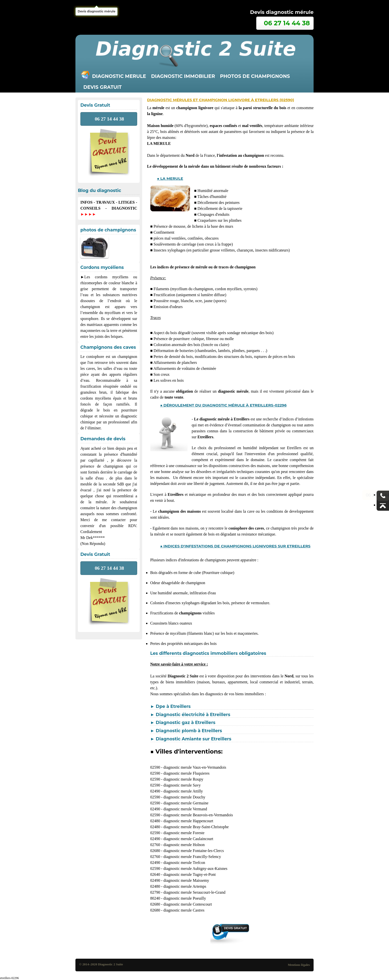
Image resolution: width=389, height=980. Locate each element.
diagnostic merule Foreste (184, 833)
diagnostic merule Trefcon (184, 863)
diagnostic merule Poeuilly (185, 898)
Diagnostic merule (119, 76)
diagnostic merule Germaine (186, 803)
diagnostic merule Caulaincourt (188, 839)
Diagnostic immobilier (183, 76)
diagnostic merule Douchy (184, 797)
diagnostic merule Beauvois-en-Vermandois (198, 815)
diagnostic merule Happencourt (188, 821)
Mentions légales (299, 965)
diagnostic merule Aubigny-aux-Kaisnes (195, 869)
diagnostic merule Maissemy (186, 880)
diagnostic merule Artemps (185, 886)
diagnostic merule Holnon (184, 845)
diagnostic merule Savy (182, 785)
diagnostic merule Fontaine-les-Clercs (194, 851)
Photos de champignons (255, 76)
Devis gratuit (102, 87)
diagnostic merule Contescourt (188, 904)
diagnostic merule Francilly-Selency (192, 857)
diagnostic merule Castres (184, 910)
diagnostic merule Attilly (183, 791)
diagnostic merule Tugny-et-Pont (190, 874)
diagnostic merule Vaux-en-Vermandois (195, 767)
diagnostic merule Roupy (183, 779)
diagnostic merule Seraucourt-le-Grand (194, 892)
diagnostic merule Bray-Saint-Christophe (196, 827)
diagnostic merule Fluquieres (187, 773)
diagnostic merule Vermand (185, 809)
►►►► (88, 214)
